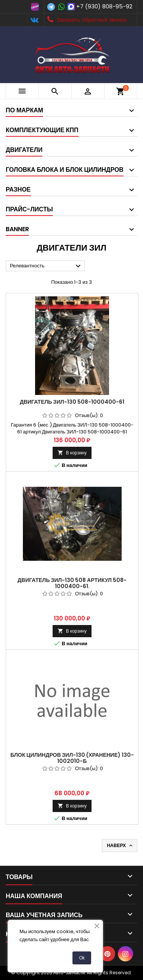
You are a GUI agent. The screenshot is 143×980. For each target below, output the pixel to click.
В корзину (72, 453)
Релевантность (46, 266)
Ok (82, 958)
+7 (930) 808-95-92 (104, 6)
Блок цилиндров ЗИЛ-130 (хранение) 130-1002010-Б (72, 758)
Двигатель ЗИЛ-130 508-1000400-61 (72, 402)
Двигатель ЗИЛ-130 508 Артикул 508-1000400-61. (72, 583)
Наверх (120, 846)
